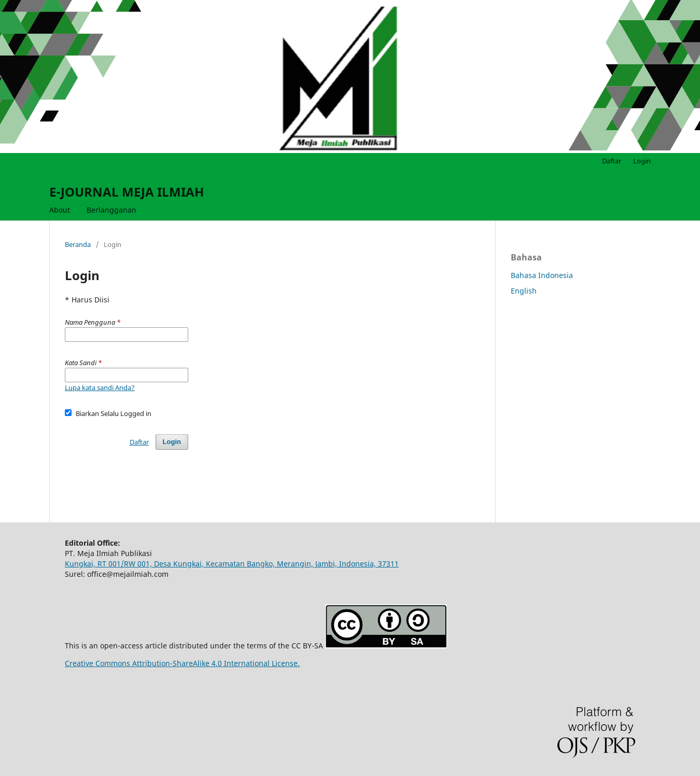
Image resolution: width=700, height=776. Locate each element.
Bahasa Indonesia (542, 275)
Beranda (78, 244)
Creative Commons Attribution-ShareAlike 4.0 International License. (182, 663)
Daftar (612, 161)
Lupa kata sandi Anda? (100, 387)
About (60, 210)
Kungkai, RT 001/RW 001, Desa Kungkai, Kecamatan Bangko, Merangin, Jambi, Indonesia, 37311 (232, 564)
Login (642, 161)
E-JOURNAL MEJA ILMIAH (127, 192)
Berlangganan (111, 210)
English (524, 291)
